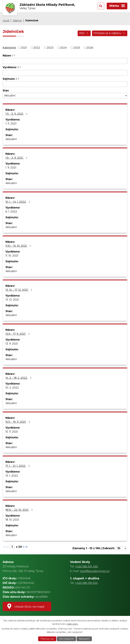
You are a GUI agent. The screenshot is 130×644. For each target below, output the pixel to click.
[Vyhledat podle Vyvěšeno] (65, 73)
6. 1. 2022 (11, 212)
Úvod (6, 20)
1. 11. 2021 (11, 124)
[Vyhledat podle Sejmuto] (65, 84)
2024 (63, 48)
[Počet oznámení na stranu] (121, 548)
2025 (77, 48)
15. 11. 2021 (12, 432)
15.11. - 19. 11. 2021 (18, 422)
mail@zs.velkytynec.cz (95, 571)
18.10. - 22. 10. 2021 (20, 510)
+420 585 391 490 (87, 567)
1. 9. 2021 (11, 168)
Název (8, 56)
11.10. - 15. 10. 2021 (19, 246)
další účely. (73, 624)
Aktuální (11, 139)
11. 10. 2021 (12, 256)
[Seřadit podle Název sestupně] (15, 56)
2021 (24, 48)
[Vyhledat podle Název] (65, 61)
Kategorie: (9, 48)
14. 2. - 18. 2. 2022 (19, 378)
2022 (37, 48)
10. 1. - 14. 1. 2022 (18, 202)
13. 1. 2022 (12, 476)
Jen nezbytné (66, 639)
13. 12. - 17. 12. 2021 (19, 290)
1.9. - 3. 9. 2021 (17, 158)
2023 (50, 48)
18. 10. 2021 (12, 520)
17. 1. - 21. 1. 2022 (18, 466)
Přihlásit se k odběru (110, 33)
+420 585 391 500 (86, 583)
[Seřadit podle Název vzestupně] (15, 55)
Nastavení (84, 639)
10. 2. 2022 (12, 388)
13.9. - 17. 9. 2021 (18, 334)
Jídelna (17, 20)
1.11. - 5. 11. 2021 (17, 114)
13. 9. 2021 (12, 344)
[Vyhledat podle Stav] (65, 96)
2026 (90, 48)
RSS (84, 33)
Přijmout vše (47, 639)
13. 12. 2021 (12, 300)
